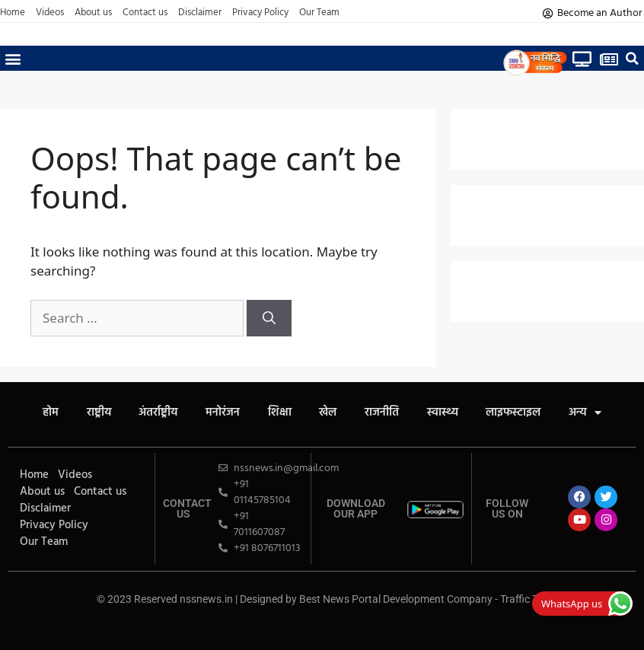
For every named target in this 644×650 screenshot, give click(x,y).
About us (93, 13)
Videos (50, 13)
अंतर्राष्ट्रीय (152, 413)
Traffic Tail (524, 599)
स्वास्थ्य (449, 413)
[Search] (269, 318)
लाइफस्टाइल (522, 413)
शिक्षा (278, 413)
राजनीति (386, 413)
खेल (329, 413)
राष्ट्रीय (90, 413)
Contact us (145, 13)
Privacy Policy (260, 13)
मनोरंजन (219, 413)
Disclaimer (200, 13)
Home (13, 13)
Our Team (319, 13)
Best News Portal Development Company (396, 599)
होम (39, 413)
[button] (13, 58)
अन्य (596, 413)
